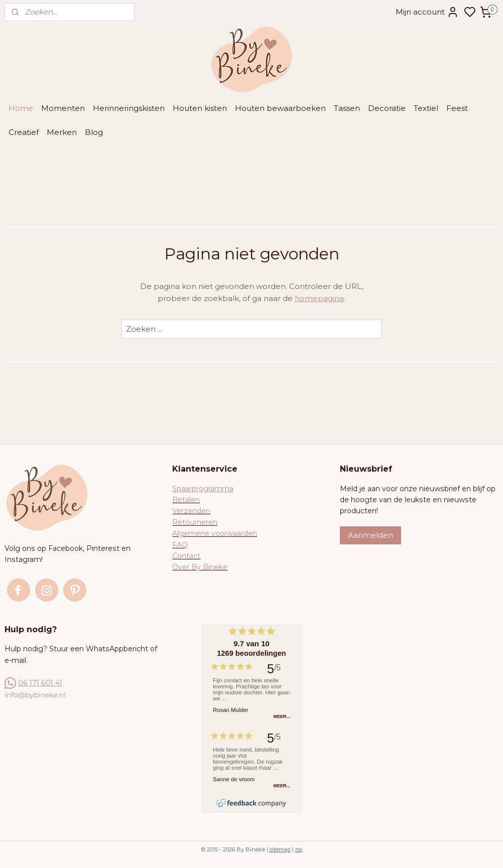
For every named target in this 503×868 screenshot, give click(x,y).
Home (21, 108)
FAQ (180, 545)
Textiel (426, 108)
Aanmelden (370, 535)
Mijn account (427, 12)
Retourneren (195, 522)
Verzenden (191, 511)
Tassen (347, 108)
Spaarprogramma (203, 489)
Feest (457, 108)
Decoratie (387, 108)
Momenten (63, 108)
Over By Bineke (200, 567)
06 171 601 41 (40, 683)
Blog (94, 132)
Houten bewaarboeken (280, 108)
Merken (62, 132)
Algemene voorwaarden (215, 533)
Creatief (24, 132)
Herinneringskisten (129, 108)
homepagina (319, 298)
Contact (186, 556)
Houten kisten (200, 108)
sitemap (280, 849)
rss (299, 849)
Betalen (186, 500)
